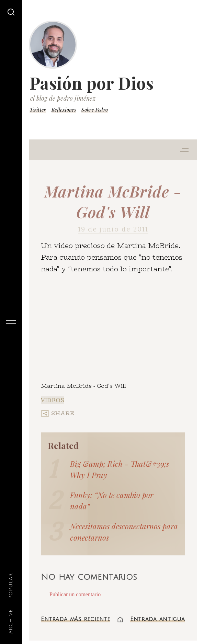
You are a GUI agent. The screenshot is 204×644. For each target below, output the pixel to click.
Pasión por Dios (92, 83)
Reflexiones (64, 110)
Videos (53, 400)
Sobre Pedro (95, 110)
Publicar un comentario (75, 594)
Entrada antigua (158, 619)
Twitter (38, 110)
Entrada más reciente (76, 619)
